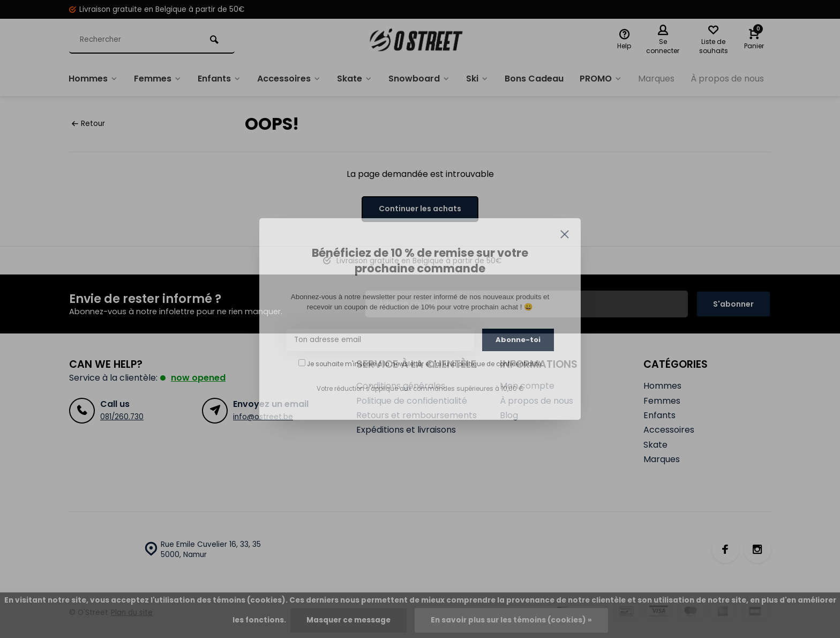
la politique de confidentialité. (496, 364)
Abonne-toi (518, 340)
